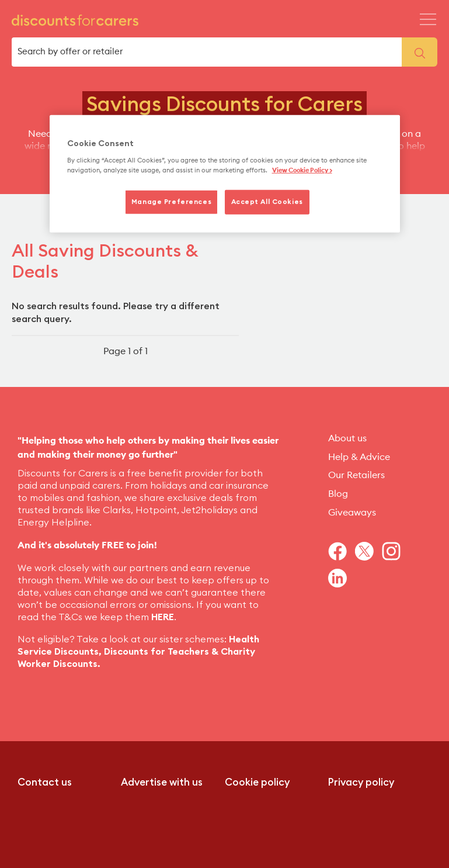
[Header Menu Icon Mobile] (428, 19)
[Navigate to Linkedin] (342, 578)
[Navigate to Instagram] (395, 551)
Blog (338, 494)
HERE (163, 617)
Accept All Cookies (267, 202)
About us (347, 438)
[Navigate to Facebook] (342, 551)
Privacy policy (361, 782)
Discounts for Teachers (156, 652)
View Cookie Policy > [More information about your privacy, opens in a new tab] (302, 170)
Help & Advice (359, 457)
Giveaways (352, 513)
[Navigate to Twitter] (368, 551)
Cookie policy (257, 782)
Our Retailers (356, 475)
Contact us (45, 782)
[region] (225, 174)
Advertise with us (162, 782)
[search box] (207, 52)
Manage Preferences (171, 202)
